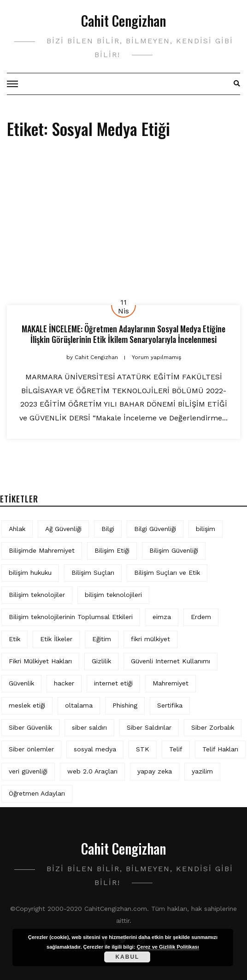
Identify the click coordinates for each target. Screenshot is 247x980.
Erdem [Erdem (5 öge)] (201, 617)
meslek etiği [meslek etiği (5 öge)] (27, 705)
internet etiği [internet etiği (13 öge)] (113, 683)
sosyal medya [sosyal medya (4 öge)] (95, 749)
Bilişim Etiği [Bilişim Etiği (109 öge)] (112, 550)
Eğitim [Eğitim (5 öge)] (102, 639)
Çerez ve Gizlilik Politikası (168, 947)
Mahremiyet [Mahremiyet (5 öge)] (171, 683)
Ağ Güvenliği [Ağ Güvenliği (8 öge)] (63, 529)
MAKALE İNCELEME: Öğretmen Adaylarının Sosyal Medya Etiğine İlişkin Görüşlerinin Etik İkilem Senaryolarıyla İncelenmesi (123, 334)
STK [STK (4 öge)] (143, 749)
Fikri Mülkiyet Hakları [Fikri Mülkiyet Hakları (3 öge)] (40, 661)
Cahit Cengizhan (123, 21)
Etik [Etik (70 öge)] (15, 639)
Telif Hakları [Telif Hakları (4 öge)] (220, 749)
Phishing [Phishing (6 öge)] (125, 705)
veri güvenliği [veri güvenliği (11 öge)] (28, 771)
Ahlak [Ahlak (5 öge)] (17, 529)
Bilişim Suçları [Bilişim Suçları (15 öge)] (93, 573)
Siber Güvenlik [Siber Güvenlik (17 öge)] (30, 727)
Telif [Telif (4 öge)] (176, 749)
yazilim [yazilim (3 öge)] (202, 771)
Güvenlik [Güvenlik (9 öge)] (21, 683)
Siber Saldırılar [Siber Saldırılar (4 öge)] (149, 727)
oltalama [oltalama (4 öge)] (79, 705)
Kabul (127, 957)
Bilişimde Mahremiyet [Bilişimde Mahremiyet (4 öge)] (42, 550)
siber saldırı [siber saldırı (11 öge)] (89, 727)
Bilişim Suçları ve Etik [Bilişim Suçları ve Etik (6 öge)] (167, 573)
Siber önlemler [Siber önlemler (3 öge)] (31, 749)
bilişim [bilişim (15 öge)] (206, 529)
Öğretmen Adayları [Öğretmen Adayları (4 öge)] (37, 793)
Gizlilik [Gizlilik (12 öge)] (101, 661)
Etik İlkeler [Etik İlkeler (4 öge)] (56, 639)
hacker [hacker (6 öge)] (64, 683)
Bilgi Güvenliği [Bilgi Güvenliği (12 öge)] (155, 529)
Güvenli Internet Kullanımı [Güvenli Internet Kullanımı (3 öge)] (171, 661)
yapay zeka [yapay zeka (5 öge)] (155, 771)
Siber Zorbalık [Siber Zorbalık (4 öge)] (213, 727)
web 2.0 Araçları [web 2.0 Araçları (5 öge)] (92, 771)
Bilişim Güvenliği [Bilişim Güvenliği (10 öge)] (174, 550)
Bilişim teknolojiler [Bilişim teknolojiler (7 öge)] (37, 595)
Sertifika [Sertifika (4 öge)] (170, 705)
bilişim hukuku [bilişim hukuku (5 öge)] (30, 573)
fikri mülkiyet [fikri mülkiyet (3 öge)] (150, 639)
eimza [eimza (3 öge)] (162, 617)
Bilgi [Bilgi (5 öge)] (108, 529)
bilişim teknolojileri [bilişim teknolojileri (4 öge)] (113, 595)
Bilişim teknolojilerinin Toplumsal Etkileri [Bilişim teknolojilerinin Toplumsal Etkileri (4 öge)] (71, 617)
